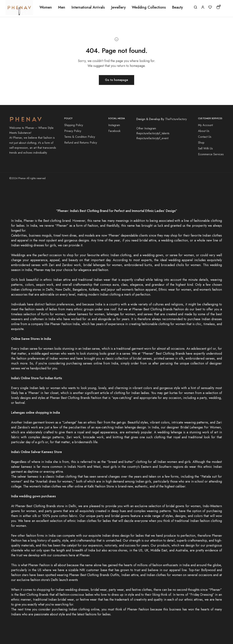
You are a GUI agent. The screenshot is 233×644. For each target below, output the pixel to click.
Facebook (114, 131)
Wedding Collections (149, 7)
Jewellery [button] (118, 7)
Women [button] (46, 7)
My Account (205, 125)
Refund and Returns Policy (81, 143)
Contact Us (205, 137)
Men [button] (62, 7)
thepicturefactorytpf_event (152, 138)
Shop (201, 143)
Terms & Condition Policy (80, 137)
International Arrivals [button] (88, 7)
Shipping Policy (74, 125)
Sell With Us (205, 148)
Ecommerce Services (211, 154)
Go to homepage (116, 80)
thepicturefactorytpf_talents (153, 133)
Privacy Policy (73, 131)
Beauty (177, 7)
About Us (204, 131)
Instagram (114, 125)
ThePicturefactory (176, 119)
